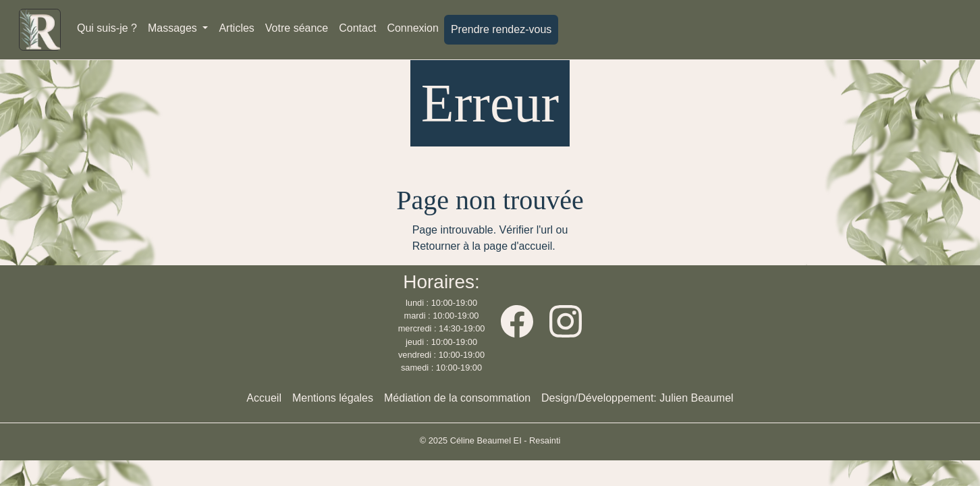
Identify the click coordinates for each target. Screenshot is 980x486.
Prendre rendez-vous (501, 29)
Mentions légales (333, 398)
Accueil (264, 398)
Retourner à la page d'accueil (483, 246)
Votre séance (297, 28)
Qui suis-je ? (107, 28)
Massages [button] (174, 28)
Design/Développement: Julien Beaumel (637, 398)
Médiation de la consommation (457, 398)
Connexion (413, 28)
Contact (357, 28)
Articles (236, 28)
